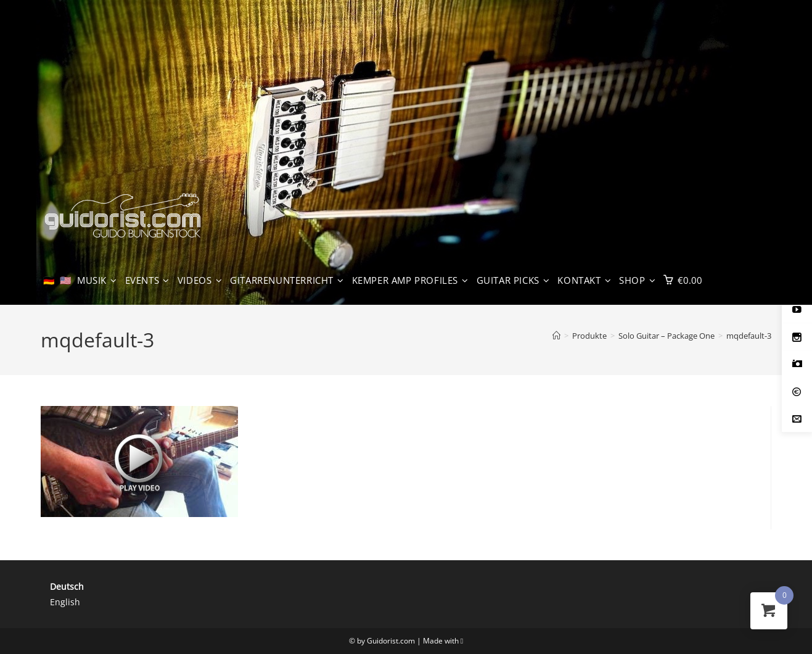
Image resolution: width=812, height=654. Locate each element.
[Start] (556, 336)
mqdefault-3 (749, 336)
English (65, 602)
